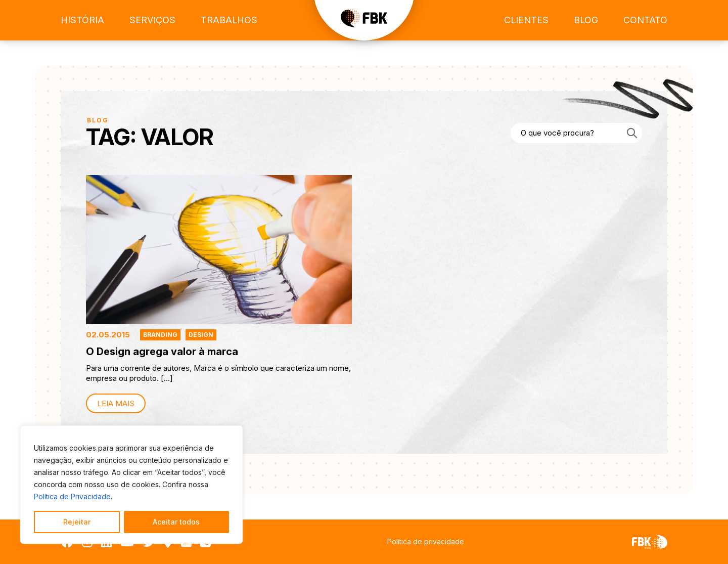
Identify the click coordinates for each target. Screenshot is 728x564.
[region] (131, 485)
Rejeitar (77, 522)
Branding (160, 335)
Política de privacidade (426, 541)
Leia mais (116, 403)
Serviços (152, 20)
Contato (645, 20)
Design (201, 335)
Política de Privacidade (72, 496)
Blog (586, 20)
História (82, 20)
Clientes (526, 20)
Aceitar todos (176, 522)
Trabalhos (229, 20)
